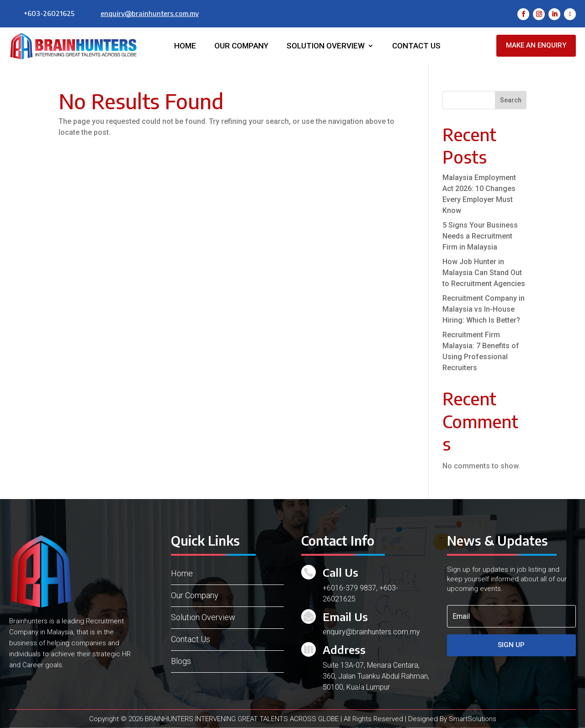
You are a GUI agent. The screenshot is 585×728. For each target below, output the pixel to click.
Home (185, 46)
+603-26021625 (49, 13)
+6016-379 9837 (349, 588)
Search (511, 100)
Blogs (181, 661)
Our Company (241, 46)
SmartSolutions (473, 719)
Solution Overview (326, 46)
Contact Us (416, 46)
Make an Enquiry (536, 45)
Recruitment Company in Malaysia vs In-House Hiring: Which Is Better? (484, 309)
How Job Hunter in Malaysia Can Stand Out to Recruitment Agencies (484, 273)
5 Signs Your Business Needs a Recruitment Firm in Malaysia (480, 236)
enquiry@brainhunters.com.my (150, 13)
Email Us (345, 616)
